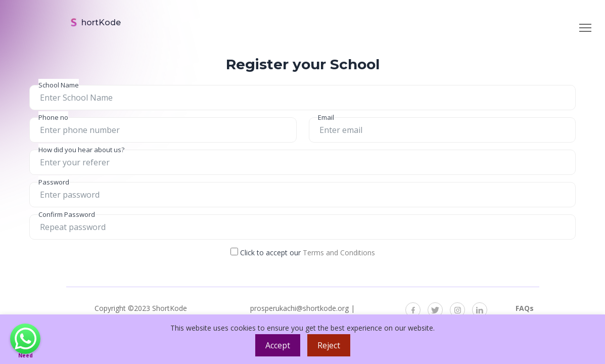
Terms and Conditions (339, 253)
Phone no (53, 117)
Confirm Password (67, 214)
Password (54, 182)
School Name (59, 85)
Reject (329, 345)
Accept (278, 345)
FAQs (525, 308)
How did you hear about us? (81, 150)
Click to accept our (303, 253)
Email (326, 117)
